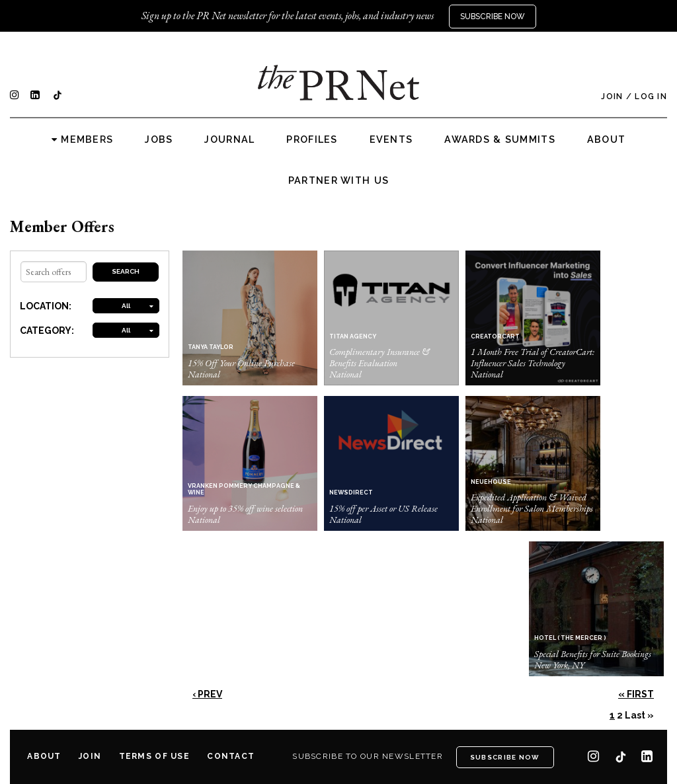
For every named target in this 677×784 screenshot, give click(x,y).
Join (612, 97)
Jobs (159, 139)
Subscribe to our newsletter (368, 756)
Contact (231, 756)
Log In (651, 97)
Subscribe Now (493, 17)
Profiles (312, 139)
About (606, 139)
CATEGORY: (47, 331)
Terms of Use (154, 756)
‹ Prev (207, 694)
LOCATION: (46, 306)
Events (391, 139)
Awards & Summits (499, 139)
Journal (229, 139)
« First (636, 694)
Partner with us (338, 180)
